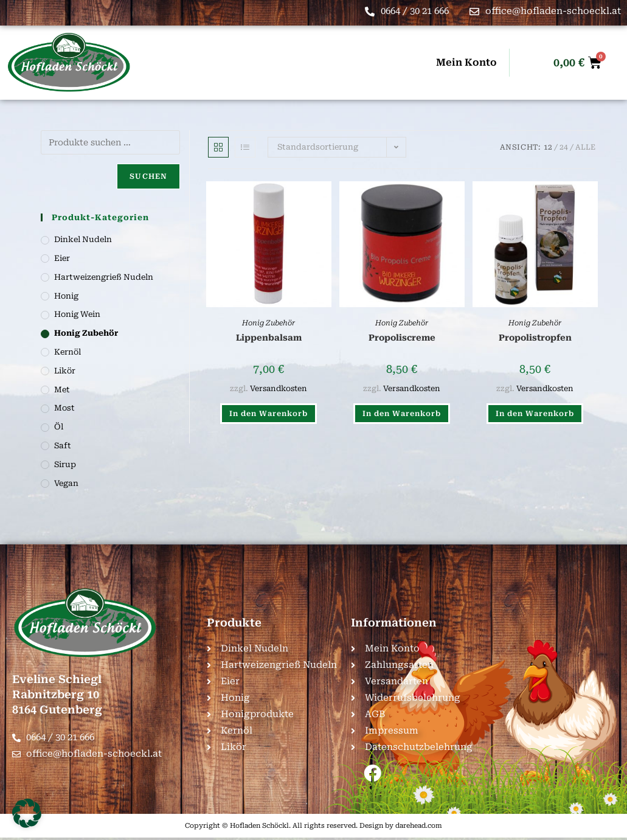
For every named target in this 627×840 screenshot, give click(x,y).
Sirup (65, 464)
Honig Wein (77, 314)
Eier (62, 258)
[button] (27, 813)
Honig (66, 296)
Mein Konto (466, 62)
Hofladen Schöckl (259, 828)
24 (564, 147)
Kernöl (68, 352)
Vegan (66, 483)
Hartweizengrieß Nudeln (104, 277)
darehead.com (419, 828)
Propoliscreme (402, 338)
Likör (65, 371)
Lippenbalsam (269, 338)
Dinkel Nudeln (83, 239)
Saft (63, 446)
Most (64, 408)
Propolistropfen (535, 338)
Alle (585, 147)
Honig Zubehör (268, 323)
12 (548, 147)
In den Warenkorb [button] (268, 414)
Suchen (148, 176)
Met (62, 390)
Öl (59, 427)
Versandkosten (279, 388)
